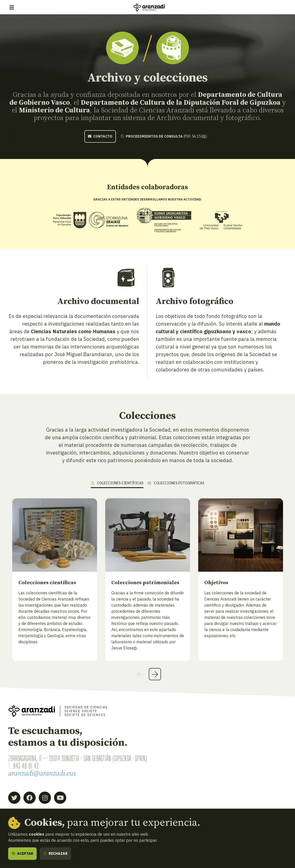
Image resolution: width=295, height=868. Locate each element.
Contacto (100, 136)
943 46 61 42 (26, 766)
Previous (140, 674)
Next (155, 674)
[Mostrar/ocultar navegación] (12, 7)
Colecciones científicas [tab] (117, 483)
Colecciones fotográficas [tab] (176, 483)
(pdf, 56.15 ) (164, 136)
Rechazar (55, 853)
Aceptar (22, 853)
